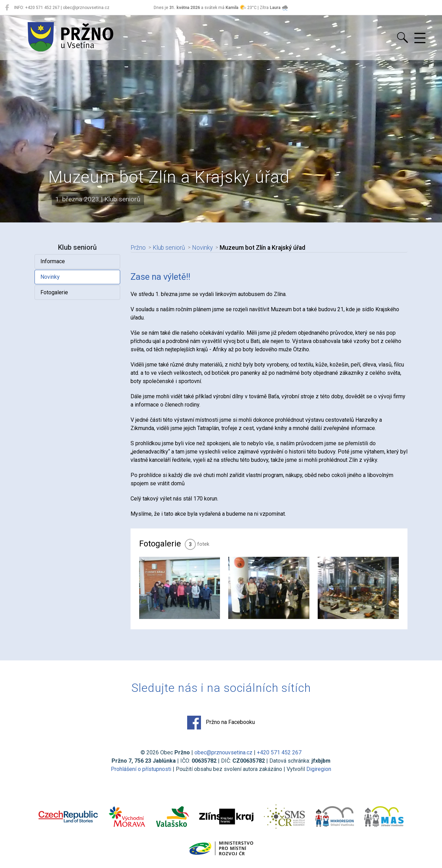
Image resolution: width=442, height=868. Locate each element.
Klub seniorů (169, 248)
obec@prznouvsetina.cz (223, 752)
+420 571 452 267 (279, 752)
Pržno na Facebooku (221, 723)
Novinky (50, 277)
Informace (53, 261)
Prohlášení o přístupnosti (141, 769)
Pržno (138, 248)
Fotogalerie (54, 292)
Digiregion (319, 769)
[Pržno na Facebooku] (7, 8)
